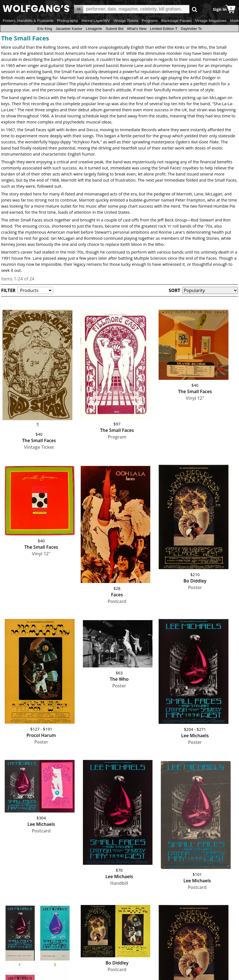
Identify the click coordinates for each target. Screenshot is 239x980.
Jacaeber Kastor (69, 29)
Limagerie (94, 29)
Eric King (45, 29)
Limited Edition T (164, 29)
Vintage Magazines (211, 21)
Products (29, 290)
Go (194, 9)
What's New (137, 29)
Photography (67, 21)
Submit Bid (115, 29)
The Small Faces (25, 38)
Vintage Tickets (126, 21)
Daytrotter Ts (191, 29)
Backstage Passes (177, 21)
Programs (150, 21)
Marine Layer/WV (96, 21)
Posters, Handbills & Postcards (28, 21)
